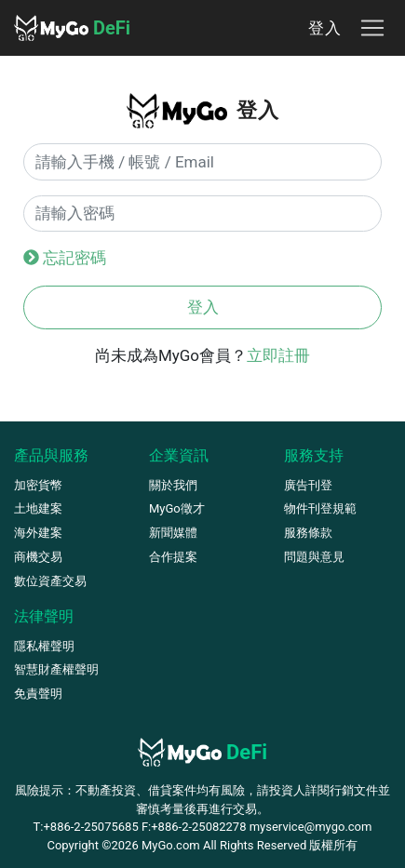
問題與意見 (314, 557)
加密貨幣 (38, 485)
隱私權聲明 (44, 646)
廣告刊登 (308, 485)
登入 (325, 27)
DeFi (72, 28)
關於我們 (173, 485)
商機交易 (38, 557)
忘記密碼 (74, 258)
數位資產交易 (50, 581)
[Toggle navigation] (372, 28)
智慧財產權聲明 (56, 669)
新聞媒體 (173, 533)
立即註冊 (278, 355)
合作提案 (173, 557)
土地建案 (38, 508)
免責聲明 (38, 694)
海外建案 (38, 533)
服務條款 (308, 533)
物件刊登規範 (320, 508)
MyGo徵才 (177, 508)
